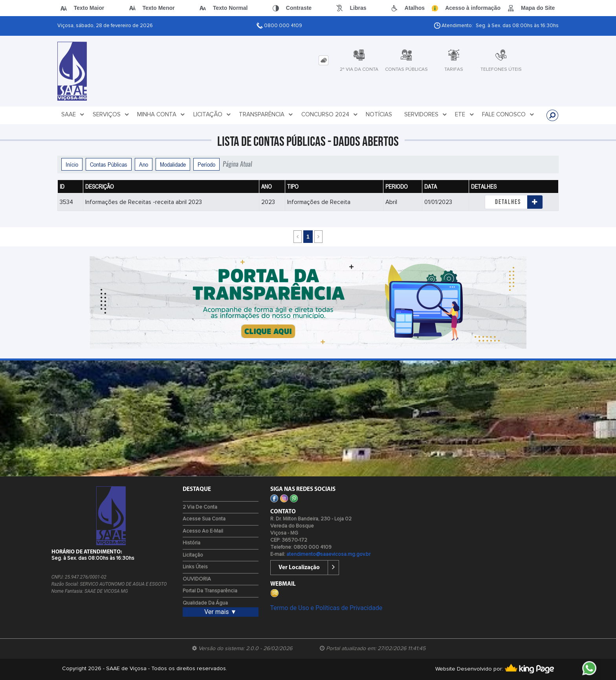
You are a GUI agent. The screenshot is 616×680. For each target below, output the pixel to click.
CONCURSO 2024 (330, 115)
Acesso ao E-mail (203, 531)
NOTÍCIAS (379, 115)
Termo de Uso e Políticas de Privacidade (326, 608)
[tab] (324, 60)
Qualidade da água (205, 603)
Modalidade (173, 164)
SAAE (73, 115)
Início (72, 164)
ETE (464, 115)
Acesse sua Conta (204, 519)
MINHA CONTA (161, 115)
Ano (144, 164)
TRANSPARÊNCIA (266, 115)
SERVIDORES (426, 115)
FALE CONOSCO (508, 115)
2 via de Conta (200, 507)
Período (206, 164)
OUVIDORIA (197, 579)
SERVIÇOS (111, 115)
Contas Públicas (109, 164)
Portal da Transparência (210, 591)
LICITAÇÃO (212, 115)
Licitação (193, 555)
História (192, 543)
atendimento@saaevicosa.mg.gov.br (328, 554)
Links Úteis (195, 567)
